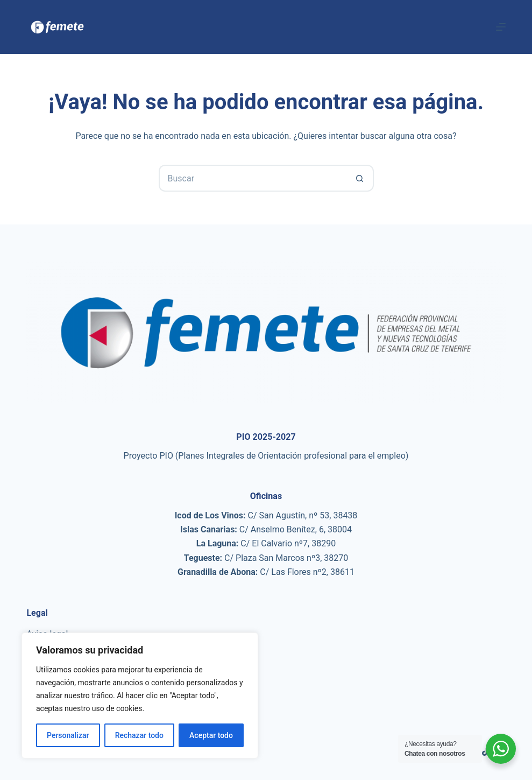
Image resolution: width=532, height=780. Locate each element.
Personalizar (68, 735)
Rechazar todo (139, 735)
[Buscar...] (253, 178)
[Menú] (501, 27)
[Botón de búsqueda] (360, 178)
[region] (140, 695)
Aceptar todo (211, 735)
